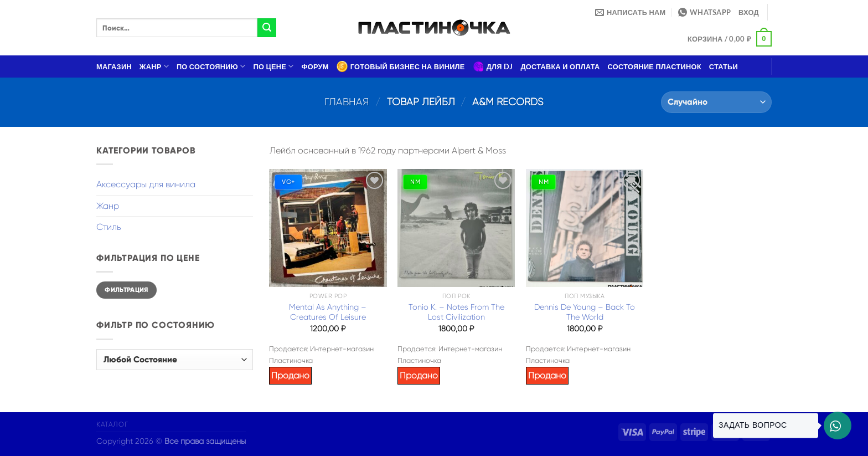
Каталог (112, 424)
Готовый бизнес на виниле (401, 66)
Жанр (154, 66)
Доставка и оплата (560, 66)
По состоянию (211, 66)
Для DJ (493, 66)
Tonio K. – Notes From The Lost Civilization (456, 312)
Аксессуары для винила (146, 184)
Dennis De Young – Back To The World (585, 312)
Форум (315, 66)
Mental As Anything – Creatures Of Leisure (328, 312)
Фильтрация (126, 290)
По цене (274, 66)
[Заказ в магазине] (716, 102)
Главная (347, 102)
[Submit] (267, 28)
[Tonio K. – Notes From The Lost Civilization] (456, 228)
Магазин (114, 66)
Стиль (109, 227)
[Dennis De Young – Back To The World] (585, 228)
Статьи (724, 66)
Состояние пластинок (655, 66)
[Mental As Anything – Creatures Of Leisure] (328, 228)
